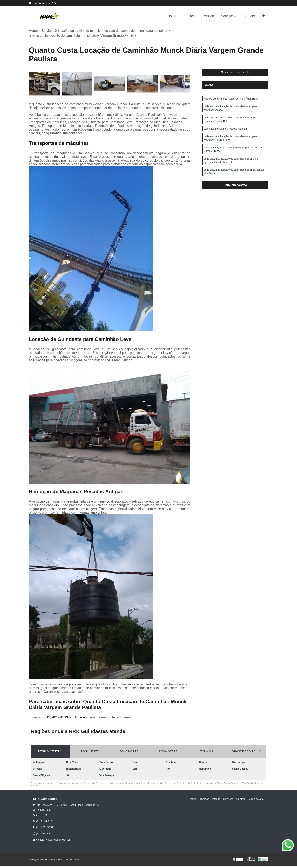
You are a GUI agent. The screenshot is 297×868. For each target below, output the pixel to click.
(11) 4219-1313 (57, 717)
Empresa (190, 16)
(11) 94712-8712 (44, 834)
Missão (209, 16)
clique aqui (81, 717)
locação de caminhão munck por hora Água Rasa (231, 99)
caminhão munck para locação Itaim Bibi (226, 130)
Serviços (227, 16)
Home (172, 16)
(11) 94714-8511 (44, 828)
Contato (249, 16)
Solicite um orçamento (235, 72)
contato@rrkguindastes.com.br (51, 840)
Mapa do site (256, 799)
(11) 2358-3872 (43, 821)
